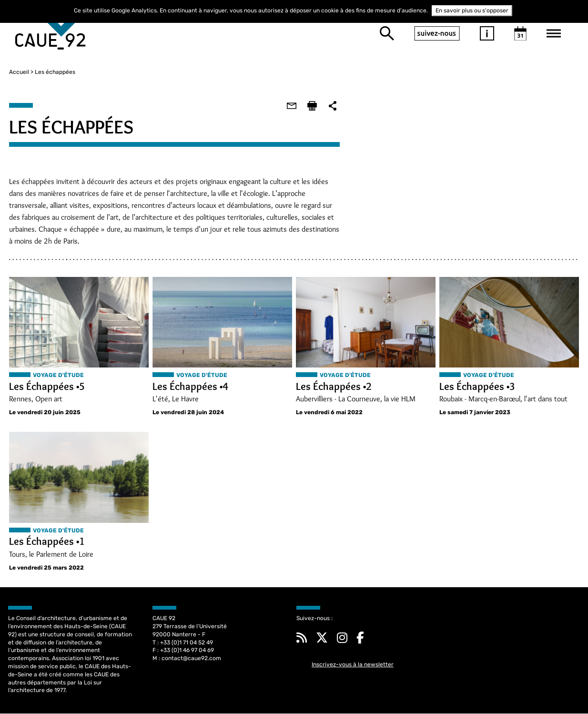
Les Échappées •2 (334, 386)
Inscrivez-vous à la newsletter (353, 665)
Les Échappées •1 (46, 542)
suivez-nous (437, 33)
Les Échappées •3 (478, 386)
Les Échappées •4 (190, 386)
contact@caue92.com (191, 659)
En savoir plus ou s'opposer (472, 10)
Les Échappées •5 (46, 386)
